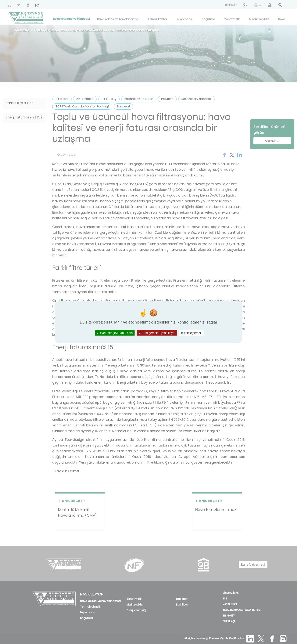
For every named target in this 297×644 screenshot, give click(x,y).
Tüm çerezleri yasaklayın (157, 333)
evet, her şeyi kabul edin (115, 333)
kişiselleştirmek (191, 333)
